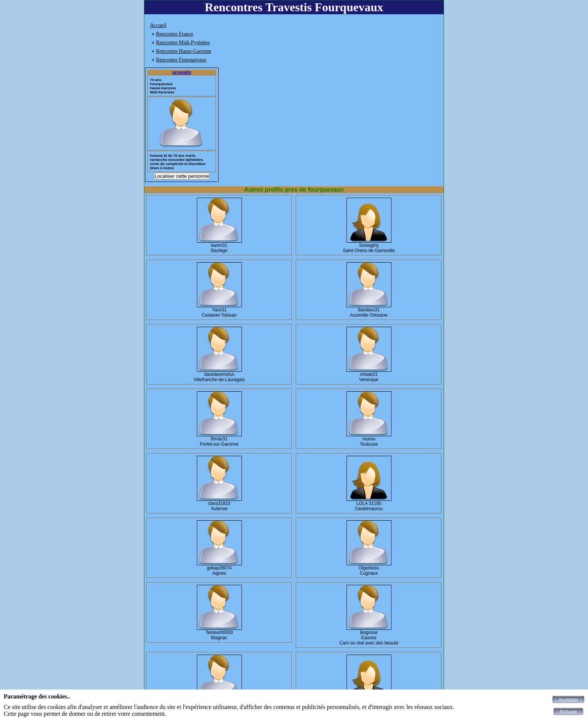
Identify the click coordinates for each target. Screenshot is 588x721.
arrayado (182, 72)
